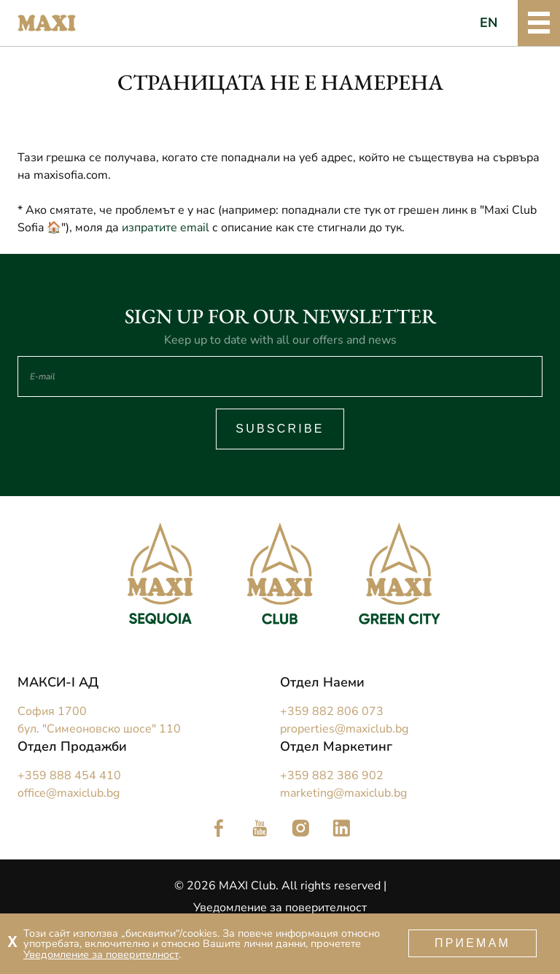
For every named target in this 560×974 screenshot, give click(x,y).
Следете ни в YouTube (260, 828)
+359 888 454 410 (69, 776)
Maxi (47, 23)
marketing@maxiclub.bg (343, 793)
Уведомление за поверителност (280, 908)
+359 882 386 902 (332, 776)
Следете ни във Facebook (219, 828)
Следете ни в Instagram (300, 828)
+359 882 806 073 (332, 711)
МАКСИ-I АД (58, 682)
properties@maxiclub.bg (344, 729)
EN (489, 23)
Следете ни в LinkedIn (341, 828)
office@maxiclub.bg (69, 793)
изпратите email (166, 228)
